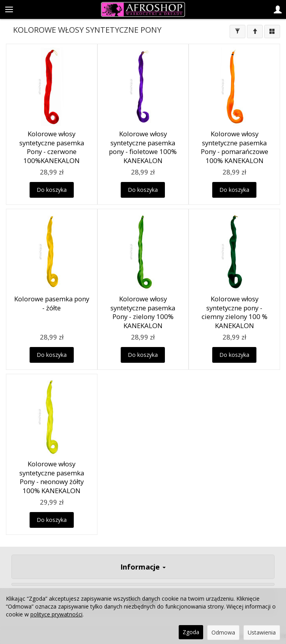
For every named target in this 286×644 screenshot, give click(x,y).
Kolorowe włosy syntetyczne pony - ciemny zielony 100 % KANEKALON (235, 312)
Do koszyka (52, 190)
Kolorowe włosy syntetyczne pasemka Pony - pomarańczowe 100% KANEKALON (235, 147)
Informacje (143, 567)
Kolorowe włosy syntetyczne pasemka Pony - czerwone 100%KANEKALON (52, 147)
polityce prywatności (56, 614)
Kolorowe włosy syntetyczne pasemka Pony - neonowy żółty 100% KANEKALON (52, 477)
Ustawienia (262, 632)
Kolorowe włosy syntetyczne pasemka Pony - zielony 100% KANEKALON (143, 312)
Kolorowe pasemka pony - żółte (52, 303)
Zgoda (191, 632)
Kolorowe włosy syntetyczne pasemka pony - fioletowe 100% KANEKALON (143, 147)
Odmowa (223, 632)
